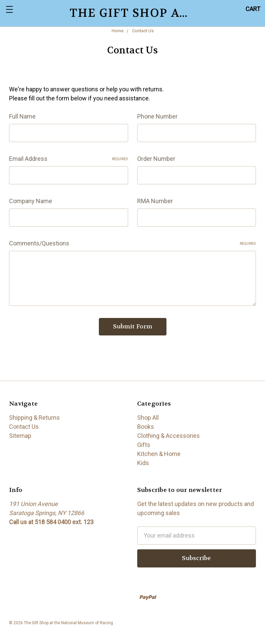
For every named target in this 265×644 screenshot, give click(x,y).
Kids (143, 463)
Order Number (156, 159)
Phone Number (157, 116)
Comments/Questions (132, 243)
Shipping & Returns (34, 418)
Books (146, 427)
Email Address (69, 159)
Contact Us (24, 427)
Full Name (22, 116)
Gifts (144, 445)
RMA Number (155, 201)
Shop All (148, 418)
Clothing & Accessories (168, 436)
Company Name (31, 201)
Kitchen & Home (159, 454)
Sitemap (20, 436)
